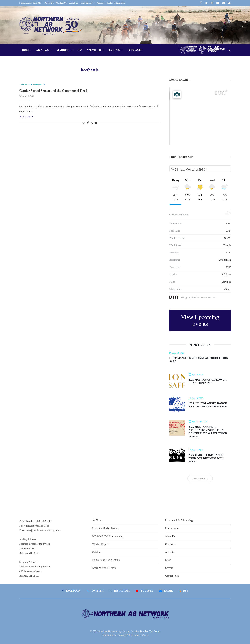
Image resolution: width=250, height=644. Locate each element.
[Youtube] (218, 3)
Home (26, 50)
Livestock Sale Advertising (179, 520)
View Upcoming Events (200, 320)
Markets (63, 50)
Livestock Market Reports (105, 528)
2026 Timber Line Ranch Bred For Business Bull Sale (206, 458)
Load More (200, 479)
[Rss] (229, 3)
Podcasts (135, 50)
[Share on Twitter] (92, 123)
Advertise (49, 3)
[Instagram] (212, 3)
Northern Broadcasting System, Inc (116, 631)
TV (80, 50)
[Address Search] (200, 169)
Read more (26, 117)
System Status (109, 635)
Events (114, 50)
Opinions (97, 552)
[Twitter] (206, 3)
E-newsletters (172, 528)
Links (168, 560)
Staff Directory (88, 3)
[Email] (224, 3)
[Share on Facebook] (88, 123)
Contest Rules (172, 576)
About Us (74, 3)
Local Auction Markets (104, 568)
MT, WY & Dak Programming (108, 536)
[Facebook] (201, 3)
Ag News (42, 50)
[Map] (200, 116)
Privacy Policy (125, 635)
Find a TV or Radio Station (106, 560)
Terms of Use (141, 635)
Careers (101, 3)
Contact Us (61, 3)
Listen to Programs (116, 3)
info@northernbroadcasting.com (43, 530)
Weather (94, 50)
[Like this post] (84, 123)
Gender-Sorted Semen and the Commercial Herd (53, 91)
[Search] (229, 50)
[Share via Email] (96, 123)
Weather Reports (101, 544)
